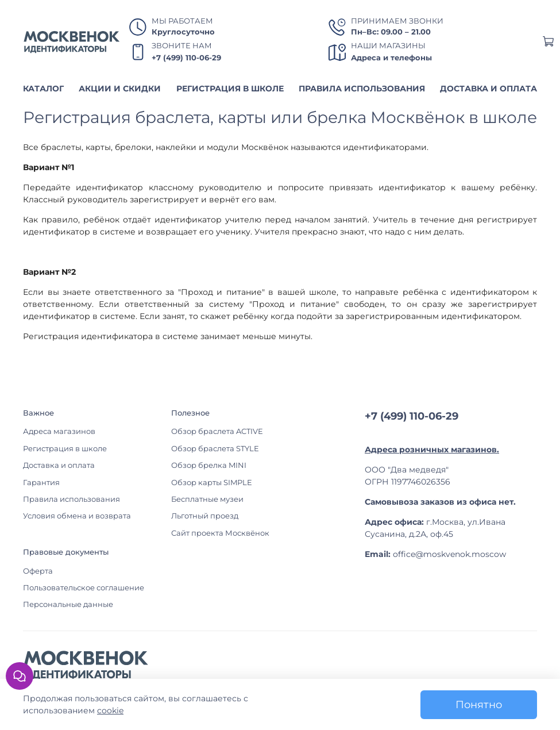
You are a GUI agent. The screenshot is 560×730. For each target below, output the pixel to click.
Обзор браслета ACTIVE (217, 431)
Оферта (38, 571)
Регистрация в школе (65, 449)
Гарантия (41, 483)
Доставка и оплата (59, 465)
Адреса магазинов (59, 431)
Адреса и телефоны (391, 58)
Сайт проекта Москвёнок (220, 533)
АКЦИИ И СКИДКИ (120, 89)
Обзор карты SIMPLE (212, 483)
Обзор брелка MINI (209, 465)
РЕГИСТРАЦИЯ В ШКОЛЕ (230, 89)
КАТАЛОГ (43, 89)
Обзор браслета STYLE (215, 449)
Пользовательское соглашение (84, 588)
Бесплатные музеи (207, 499)
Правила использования (72, 499)
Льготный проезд (205, 516)
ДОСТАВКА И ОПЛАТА (488, 89)
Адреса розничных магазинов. (432, 449)
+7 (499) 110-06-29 (186, 58)
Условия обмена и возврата (77, 516)
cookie (110, 710)
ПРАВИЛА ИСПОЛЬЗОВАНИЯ (362, 89)
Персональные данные (68, 604)
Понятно (479, 704)
